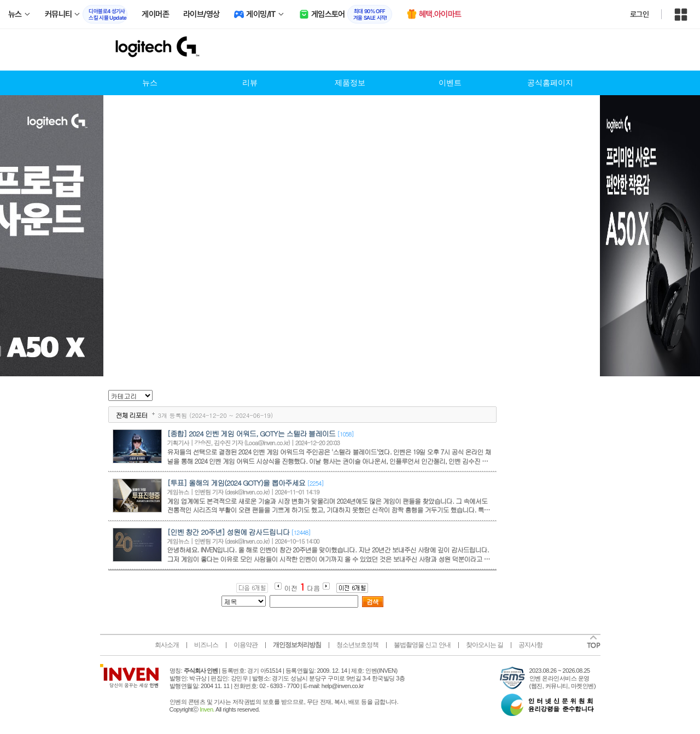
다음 (313, 588)
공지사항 (530, 645)
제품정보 (350, 83)
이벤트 (450, 83)
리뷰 (250, 83)
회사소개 (167, 645)
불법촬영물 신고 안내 (422, 645)
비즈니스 (206, 645)
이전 (291, 588)
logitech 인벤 (171, 50)
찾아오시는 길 (485, 645)
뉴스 (150, 83)
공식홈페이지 (550, 83)
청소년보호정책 (357, 645)
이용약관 (246, 645)
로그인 (639, 14)
